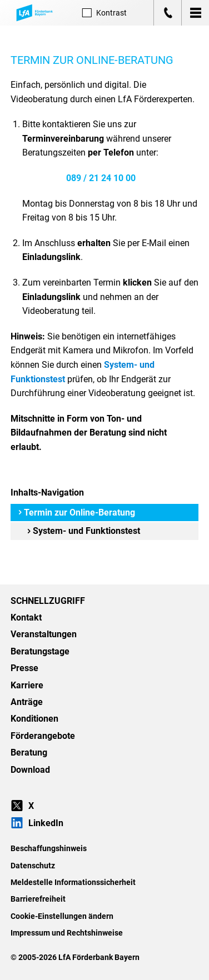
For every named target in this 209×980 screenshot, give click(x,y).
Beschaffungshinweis (49, 848)
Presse (24, 668)
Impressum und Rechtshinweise (67, 933)
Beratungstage (40, 651)
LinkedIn (37, 823)
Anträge (27, 702)
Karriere (27, 685)
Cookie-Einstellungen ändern (62, 916)
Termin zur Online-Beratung (76, 512)
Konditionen (34, 719)
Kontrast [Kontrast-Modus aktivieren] (104, 13)
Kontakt (26, 617)
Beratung (29, 752)
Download (30, 770)
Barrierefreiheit (38, 899)
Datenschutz (33, 866)
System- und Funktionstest (83, 531)
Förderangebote (43, 736)
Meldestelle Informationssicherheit (73, 882)
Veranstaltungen (44, 634)
